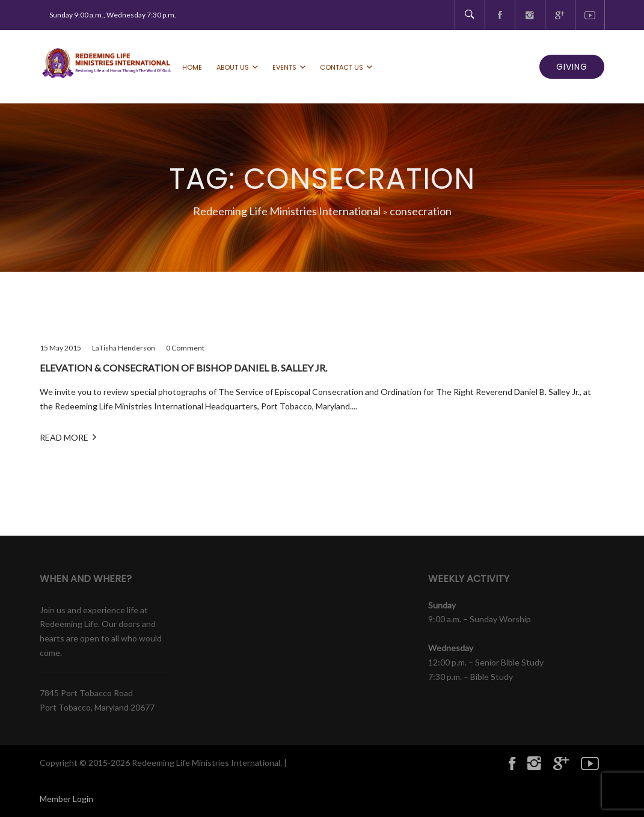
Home (192, 67)
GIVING (572, 67)
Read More (68, 437)
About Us (233, 67)
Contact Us (342, 67)
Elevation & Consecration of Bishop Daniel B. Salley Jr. (183, 368)
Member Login (66, 799)
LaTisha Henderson (124, 348)
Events (284, 67)
